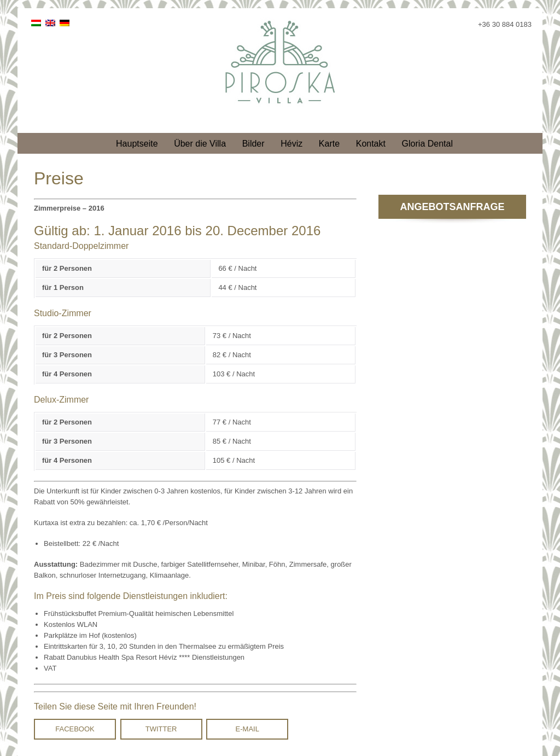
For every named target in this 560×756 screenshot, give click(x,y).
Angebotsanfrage (452, 207)
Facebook (75, 729)
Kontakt (371, 144)
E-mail (247, 729)
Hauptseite (137, 144)
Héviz (291, 144)
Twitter (161, 729)
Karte (329, 144)
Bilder (253, 144)
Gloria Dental (427, 144)
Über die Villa (200, 144)
